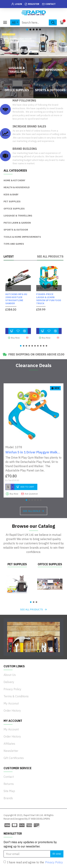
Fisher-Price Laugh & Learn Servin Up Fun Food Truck (49, 299)
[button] (21, 346)
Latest (9, 256)
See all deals (32, 511)
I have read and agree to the (33, 862)
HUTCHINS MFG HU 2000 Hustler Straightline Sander (16, 299)
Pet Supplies (17, 564)
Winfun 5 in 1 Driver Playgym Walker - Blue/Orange (33, 452)
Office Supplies (50, 564)
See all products (50, 256)
